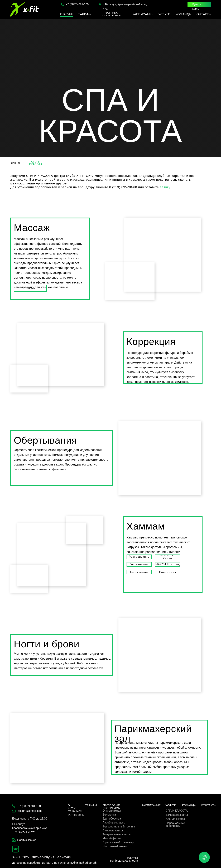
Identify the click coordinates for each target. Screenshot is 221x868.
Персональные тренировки (175, 824)
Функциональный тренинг (119, 827)
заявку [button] (165, 187)
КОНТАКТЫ (209, 805)
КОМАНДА (189, 805)
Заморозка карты (177, 815)
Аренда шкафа (175, 819)
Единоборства (112, 819)
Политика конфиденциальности (124, 859)
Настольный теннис (115, 846)
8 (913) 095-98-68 (123, 187)
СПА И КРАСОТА (177, 811)
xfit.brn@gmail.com (30, 811)
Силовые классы (113, 830)
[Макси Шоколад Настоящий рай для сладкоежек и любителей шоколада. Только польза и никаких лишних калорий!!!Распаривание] (168, 564)
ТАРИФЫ (91, 805)
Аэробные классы (114, 823)
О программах (112, 811)
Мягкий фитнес (112, 838)
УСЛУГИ (171, 805)
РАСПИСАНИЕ (151, 805)
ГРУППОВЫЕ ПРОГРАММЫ (112, 807)
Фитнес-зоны (76, 815)
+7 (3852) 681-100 (77, 4)
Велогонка (109, 815)
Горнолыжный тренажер (118, 842)
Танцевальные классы (117, 834)
